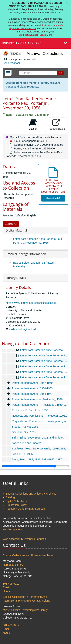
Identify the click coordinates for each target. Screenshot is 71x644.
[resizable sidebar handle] (35, 466)
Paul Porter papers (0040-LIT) (32, 141)
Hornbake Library (13, 565)
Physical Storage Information (26, 254)
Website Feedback (36, 539)
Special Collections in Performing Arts (25, 597)
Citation (33, 125)
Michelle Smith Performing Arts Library (25, 610)
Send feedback (12, 63)
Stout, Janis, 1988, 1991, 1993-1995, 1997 (37, 459)
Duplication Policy (16, 505)
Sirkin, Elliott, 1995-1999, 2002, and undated (38, 438)
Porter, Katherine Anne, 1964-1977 (32, 394)
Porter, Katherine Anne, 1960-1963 (32, 388)
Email (6, 587)
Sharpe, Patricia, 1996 (25, 427)
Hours (6, 591)
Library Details (16, 278)
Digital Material (16, 230)
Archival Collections (45, 53)
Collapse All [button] (11, 224)
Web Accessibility (13, 539)
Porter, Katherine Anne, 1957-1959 (32, 383)
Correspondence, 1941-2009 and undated (39, 145)
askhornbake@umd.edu (23, 329)
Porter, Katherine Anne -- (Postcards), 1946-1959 (41, 399)
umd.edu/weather (29, 35)
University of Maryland (22, 43)
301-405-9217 (11, 625)
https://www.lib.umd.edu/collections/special (31, 303)
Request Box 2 (56, 125)
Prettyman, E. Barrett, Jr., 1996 (30, 410)
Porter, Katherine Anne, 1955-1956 (34, 148)
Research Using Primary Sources (25, 509)
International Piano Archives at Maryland (27, 601)
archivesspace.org (14, 529)
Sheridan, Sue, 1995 (24, 432)
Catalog (10, 497)
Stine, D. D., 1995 (22, 454)
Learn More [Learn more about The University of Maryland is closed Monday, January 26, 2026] (46, 35)
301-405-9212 (11, 584)
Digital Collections (16, 501)
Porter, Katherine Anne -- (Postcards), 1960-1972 (41, 405)
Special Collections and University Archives (35, 137)
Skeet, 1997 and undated (27, 443)
